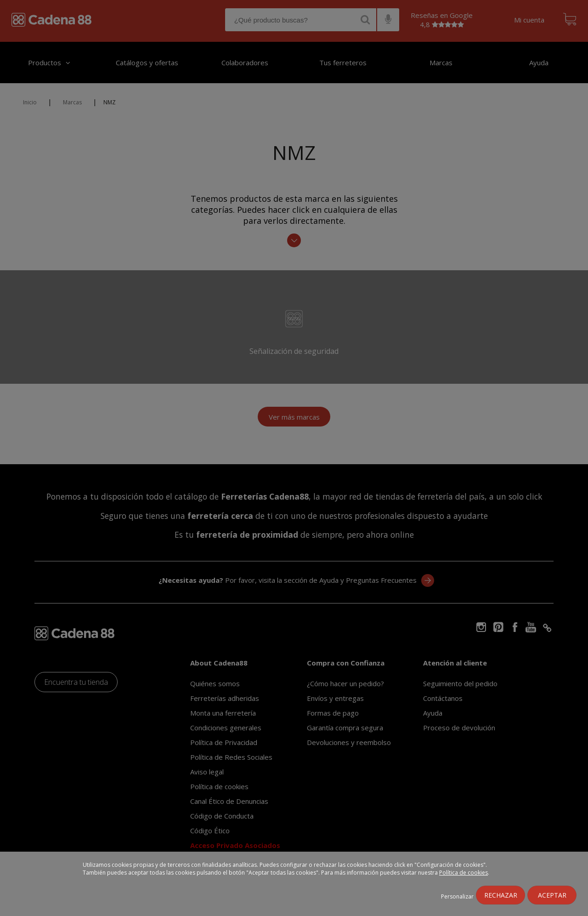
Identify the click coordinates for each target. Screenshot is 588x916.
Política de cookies (464, 873)
